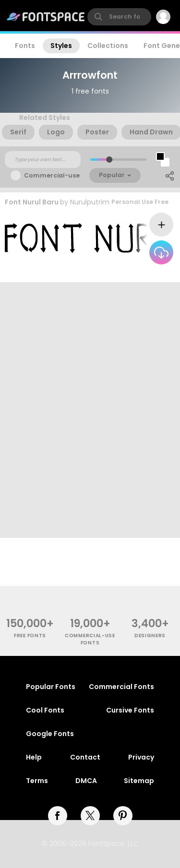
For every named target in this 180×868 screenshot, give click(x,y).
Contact (85, 757)
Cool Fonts (45, 710)
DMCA (86, 781)
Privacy (141, 757)
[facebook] (58, 816)
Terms (37, 781)
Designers (150, 636)
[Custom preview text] (43, 160)
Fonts (25, 46)
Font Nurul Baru (32, 202)
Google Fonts (50, 734)
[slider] (109, 160)
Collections (108, 46)
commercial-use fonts (90, 639)
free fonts (30, 636)
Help (34, 757)
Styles (61, 46)
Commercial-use (52, 175)
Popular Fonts (51, 687)
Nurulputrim (90, 202)
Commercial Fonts (121, 687)
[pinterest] (123, 816)
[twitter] (90, 816)
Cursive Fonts (130, 710)
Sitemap (139, 781)
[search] (119, 17)
